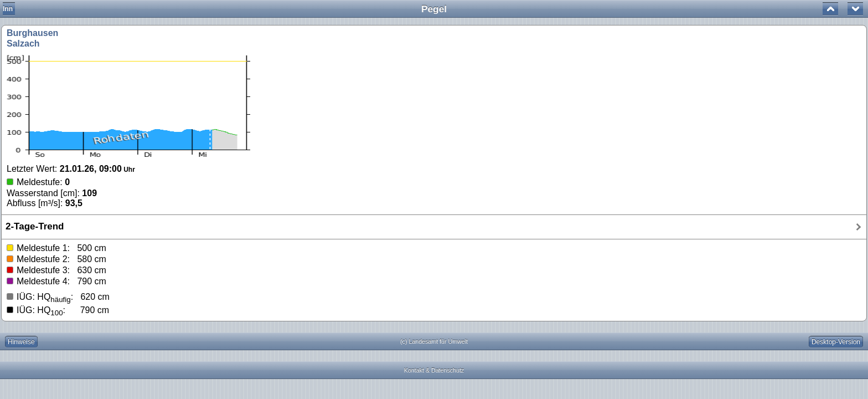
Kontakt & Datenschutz (434, 370)
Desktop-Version (836, 342)
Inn (8, 9)
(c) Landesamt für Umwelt (434, 341)
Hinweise (21, 342)
